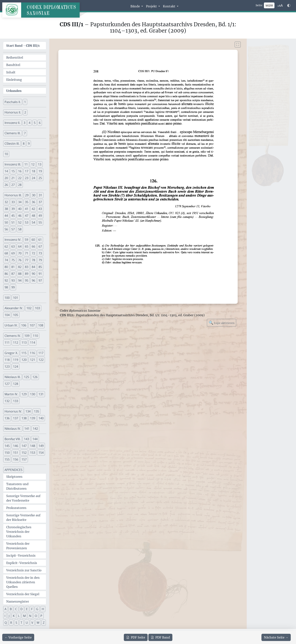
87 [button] (13, 274)
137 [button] (16, 418)
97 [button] (40, 280)
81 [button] (13, 267)
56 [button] (6, 229)
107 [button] (32, 325)
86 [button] (6, 274)
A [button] (5, 609)
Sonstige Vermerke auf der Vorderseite (23, 498)
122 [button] (41, 360)
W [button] (38, 623)
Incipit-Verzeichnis (21, 555)
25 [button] (40, 178)
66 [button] (33, 246)
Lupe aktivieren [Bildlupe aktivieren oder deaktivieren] (222, 323)
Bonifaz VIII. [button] (13, 439)
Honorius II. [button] (13, 112)
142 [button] (35, 429)
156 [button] (16, 459)
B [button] (11, 609)
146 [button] (16, 446)
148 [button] (33, 446)
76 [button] (20, 260)
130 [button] (33, 394)
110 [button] (35, 336)
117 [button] (41, 353)
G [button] (37, 609)
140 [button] (41, 418)
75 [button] (13, 260)
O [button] (36, 616)
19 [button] (40, 171)
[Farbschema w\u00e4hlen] (289, 5)
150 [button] (7, 453)
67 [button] (40, 246)
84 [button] (33, 267)
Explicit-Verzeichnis (22, 563)
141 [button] (27, 429)
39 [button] (13, 209)
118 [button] (7, 360)
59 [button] (26, 240)
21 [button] (13, 178)
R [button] (11, 623)
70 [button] (20, 253)
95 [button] (27, 280)
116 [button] (32, 353)
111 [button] (7, 343)
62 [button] (6, 246)
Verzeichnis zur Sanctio (24, 570)
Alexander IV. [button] (14, 308)
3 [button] (24, 123)
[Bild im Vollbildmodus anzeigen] (238, 45)
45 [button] (13, 216)
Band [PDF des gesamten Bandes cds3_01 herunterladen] (160, 637)
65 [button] (27, 246)
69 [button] (13, 253)
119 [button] (16, 360)
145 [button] (7, 446)
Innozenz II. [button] (12, 123)
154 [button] (41, 453)
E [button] (27, 609)
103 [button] (37, 308)
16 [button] (20, 171)
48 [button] (33, 216)
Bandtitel (13, 65)
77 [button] (27, 260)
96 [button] (33, 280)
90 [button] (33, 274)
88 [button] (20, 274)
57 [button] (13, 229)
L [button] (19, 616)
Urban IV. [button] (11, 325)
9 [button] (29, 144)
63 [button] (13, 246)
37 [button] (40, 202)
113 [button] (24, 343)
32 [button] (6, 202)
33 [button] (13, 202)
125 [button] (27, 377)
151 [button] (16, 453)
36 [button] (33, 202)
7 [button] (25, 133)
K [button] (14, 616)
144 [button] (35, 439)
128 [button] (16, 384)
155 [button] (7, 459)
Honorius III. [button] (13, 195)
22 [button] (20, 178)
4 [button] (30, 123)
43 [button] (40, 209)
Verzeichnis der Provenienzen (18, 546)
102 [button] (29, 308)
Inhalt (11, 72)
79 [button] (40, 260)
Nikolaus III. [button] (13, 377)
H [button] (43, 609)
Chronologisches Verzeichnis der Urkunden (19, 532)
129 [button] (24, 394)
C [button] (16, 609)
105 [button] (16, 315)
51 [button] (13, 222)
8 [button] (24, 144)
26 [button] (6, 185)
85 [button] (40, 267)
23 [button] (27, 178)
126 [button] (35, 377)
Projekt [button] (152, 6)
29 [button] (27, 195)
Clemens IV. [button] (13, 336)
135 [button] (37, 411)
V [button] (32, 623)
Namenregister (18, 601)
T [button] (21, 623)
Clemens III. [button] (13, 133)
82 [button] (20, 267)
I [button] (5, 616)
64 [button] (20, 246)
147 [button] (24, 446)
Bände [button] (136, 6)
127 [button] (7, 384)
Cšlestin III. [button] (12, 144)
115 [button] (24, 353)
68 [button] (6, 253)
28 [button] (20, 185)
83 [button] (27, 267)
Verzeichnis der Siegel (23, 594)
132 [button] (7, 401)
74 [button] (6, 260)
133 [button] (16, 401)
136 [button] (7, 418)
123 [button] (7, 367)
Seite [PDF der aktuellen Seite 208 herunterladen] (136, 637)
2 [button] (25, 112)
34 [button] (20, 202)
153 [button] (33, 453)
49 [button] (40, 216)
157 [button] (24, 459)
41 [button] (27, 209)
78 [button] (33, 260)
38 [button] (6, 209)
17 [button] (27, 171)
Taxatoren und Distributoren (17, 486)
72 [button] (33, 253)
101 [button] (16, 298)
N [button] (30, 616)
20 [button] (6, 178)
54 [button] (33, 222)
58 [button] (20, 229)
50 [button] (6, 222)
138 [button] (24, 418)
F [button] (32, 609)
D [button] (22, 609)
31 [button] (40, 195)
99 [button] (13, 287)
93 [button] (13, 280)
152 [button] (24, 453)
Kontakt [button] (170, 6)
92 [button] (6, 280)
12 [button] (33, 164)
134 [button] (28, 411)
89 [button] (27, 274)
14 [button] (6, 171)
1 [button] (25, 102)
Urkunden (14, 91)
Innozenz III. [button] (13, 164)
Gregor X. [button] (11, 353)
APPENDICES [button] (13, 470)
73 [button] (40, 253)
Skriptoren (14, 477)
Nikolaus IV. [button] (13, 429)
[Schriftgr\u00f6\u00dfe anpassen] (280, 5)
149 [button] (41, 446)
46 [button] (20, 216)
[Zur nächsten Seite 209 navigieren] (276, 637)
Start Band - (23, 46)
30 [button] (34, 195)
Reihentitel (15, 57)
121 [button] (33, 360)
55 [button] (40, 222)
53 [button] (27, 222)
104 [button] (7, 315)
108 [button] (41, 325)
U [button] (27, 623)
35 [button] (27, 202)
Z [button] (44, 623)
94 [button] (20, 280)
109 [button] (27, 336)
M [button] (24, 616)
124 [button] (16, 367)
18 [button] (33, 171)
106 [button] (24, 325)
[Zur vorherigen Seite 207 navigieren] (18, 637)
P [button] (41, 616)
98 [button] (6, 287)
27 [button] (13, 185)
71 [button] (27, 253)
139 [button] (33, 418)
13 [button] (40, 164)
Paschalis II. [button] (13, 102)
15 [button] (13, 171)
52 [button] (20, 222)
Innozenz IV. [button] (13, 240)
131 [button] (41, 394)
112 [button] (16, 343)
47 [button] (27, 216)
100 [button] (7, 298)
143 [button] (27, 439)
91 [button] (40, 274)
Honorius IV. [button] (13, 411)
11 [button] (26, 164)
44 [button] (6, 216)
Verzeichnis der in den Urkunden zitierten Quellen (23, 582)
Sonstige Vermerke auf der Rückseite (23, 517)
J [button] (9, 616)
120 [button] (24, 360)
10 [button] (6, 154)
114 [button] (33, 343)
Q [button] (6, 623)
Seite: (259, 5)
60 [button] (33, 240)
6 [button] (40, 123)
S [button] (16, 623)
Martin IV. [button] (11, 394)
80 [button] (6, 267)
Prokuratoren (16, 508)
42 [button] (33, 209)
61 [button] (40, 240)
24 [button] (33, 178)
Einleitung (14, 80)
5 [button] (35, 123)
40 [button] (20, 209)
